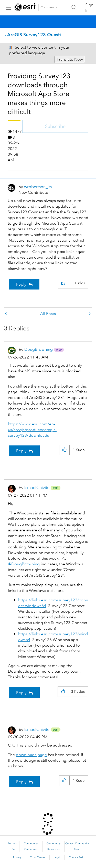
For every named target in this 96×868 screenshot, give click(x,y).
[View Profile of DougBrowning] (39, 349)
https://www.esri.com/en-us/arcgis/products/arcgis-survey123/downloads (32, 430)
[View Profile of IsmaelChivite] (37, 488)
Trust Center (38, 857)
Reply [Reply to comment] (21, 451)
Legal (57, 857)
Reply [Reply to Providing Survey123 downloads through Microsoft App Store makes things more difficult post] (21, 284)
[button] (63, 283)
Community (49, 7)
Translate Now (70, 59)
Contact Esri (76, 857)
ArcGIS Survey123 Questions (38, 35)
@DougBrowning (24, 564)
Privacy (17, 857)
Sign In (89, 8)
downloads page (31, 755)
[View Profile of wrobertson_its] (38, 187)
